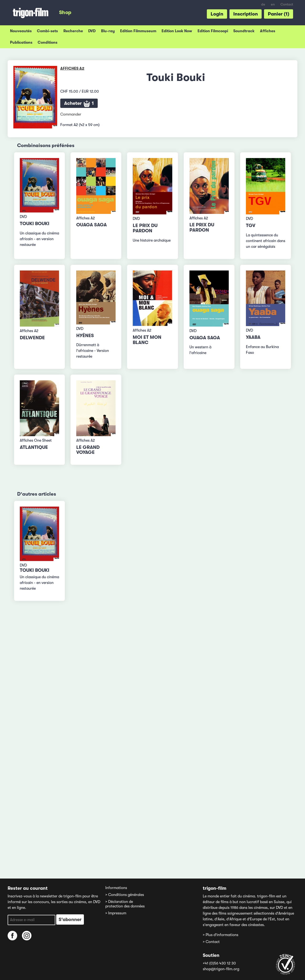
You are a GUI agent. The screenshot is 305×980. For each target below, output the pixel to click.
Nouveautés (21, 31)
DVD (92, 31)
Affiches (268, 31)
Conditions (48, 42)
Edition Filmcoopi (213, 31)
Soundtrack (244, 31)
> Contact (211, 942)
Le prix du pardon (145, 228)
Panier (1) (279, 14)
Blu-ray (108, 31)
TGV (251, 225)
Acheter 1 (79, 104)
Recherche (73, 31)
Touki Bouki (35, 224)
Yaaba (253, 337)
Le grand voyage (88, 450)
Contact (287, 4)
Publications (21, 42)
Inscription (246, 14)
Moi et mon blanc (147, 340)
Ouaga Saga (91, 225)
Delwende (32, 338)
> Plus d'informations (221, 935)
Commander (71, 114)
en (273, 4)
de (263, 4)
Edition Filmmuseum (138, 31)
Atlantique (34, 447)
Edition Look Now (177, 31)
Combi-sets (47, 31)
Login (217, 14)
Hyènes (85, 336)
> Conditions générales (125, 895)
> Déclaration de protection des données (125, 904)
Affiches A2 (72, 69)
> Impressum (116, 913)
